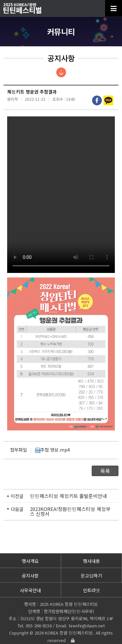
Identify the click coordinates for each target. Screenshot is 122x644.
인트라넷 (92, 590)
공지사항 (30, 576)
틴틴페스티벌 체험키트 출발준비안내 (68, 496)
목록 (105, 471)
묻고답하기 (91, 576)
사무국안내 (30, 590)
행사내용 (91, 561)
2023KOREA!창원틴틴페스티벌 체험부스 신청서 (70, 511)
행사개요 (30, 561)
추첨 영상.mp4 (53, 450)
